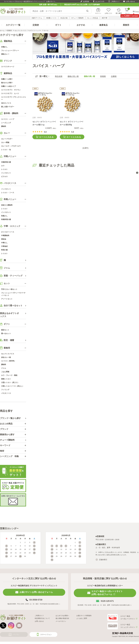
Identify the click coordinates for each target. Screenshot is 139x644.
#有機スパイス (51, 18)
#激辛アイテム (37, 18)
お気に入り (108, 13)
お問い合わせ (130, 1)
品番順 (114, 76)
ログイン (98, 13)
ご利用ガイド (115, 1)
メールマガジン (61, 621)
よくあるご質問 (82, 618)
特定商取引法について (42, 618)
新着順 (103, 76)
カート (127, 11)
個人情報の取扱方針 (62, 618)
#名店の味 (64, 18)
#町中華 (105, 18)
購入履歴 (119, 13)
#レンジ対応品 (93, 18)
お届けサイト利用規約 (84, 616)
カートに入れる (46, 137)
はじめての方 (100, 1)
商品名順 (59, 76)
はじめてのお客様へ (62, 616)
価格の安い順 (73, 76)
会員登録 (86, 1)
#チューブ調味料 (77, 18)
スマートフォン (46, 635)
